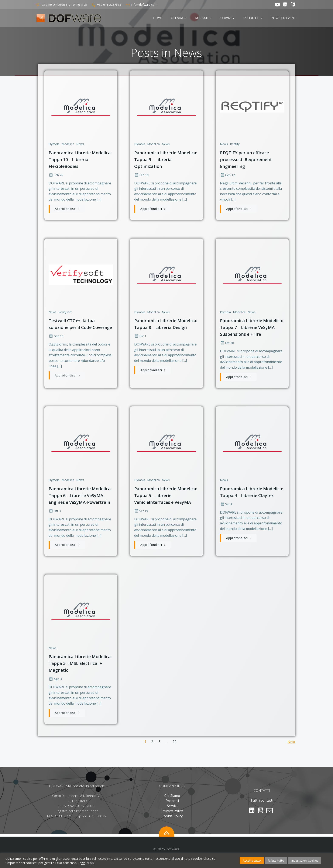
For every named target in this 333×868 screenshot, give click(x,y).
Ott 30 (227, 344)
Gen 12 (227, 175)
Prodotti (254, 19)
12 (175, 747)
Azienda (180, 19)
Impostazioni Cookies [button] (305, 861)
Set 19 (141, 513)
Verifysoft (65, 313)
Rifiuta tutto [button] (276, 860)
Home (159, 19)
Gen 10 (56, 338)
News (80, 144)
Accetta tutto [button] (252, 860)
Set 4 (226, 507)
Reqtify (235, 144)
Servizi (229, 19)
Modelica (67, 144)
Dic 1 (140, 338)
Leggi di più (86, 863)
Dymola (54, 144)
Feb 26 (55, 175)
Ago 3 (55, 683)
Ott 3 (54, 513)
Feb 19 (141, 175)
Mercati (205, 19)
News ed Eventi (285, 19)
